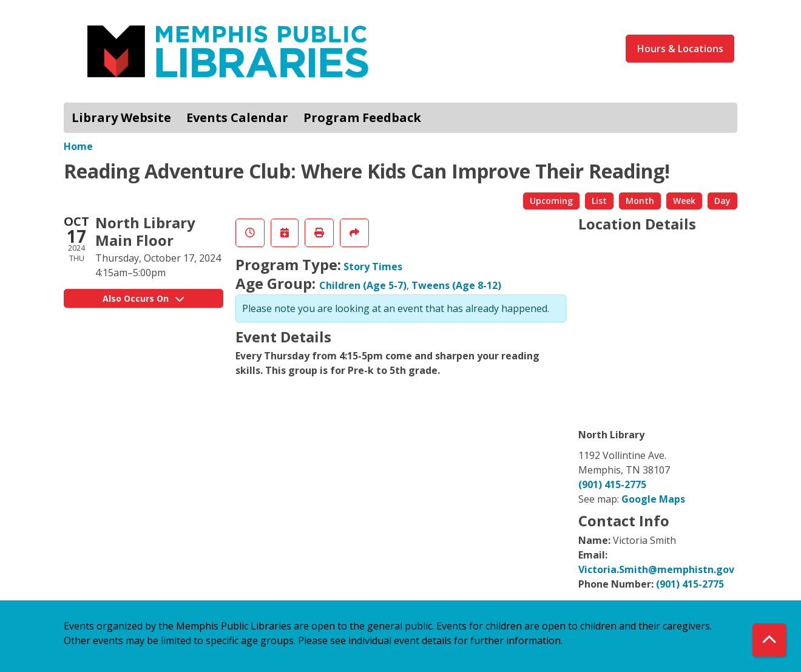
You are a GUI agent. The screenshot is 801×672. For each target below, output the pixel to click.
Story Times (373, 266)
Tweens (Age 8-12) (456, 285)
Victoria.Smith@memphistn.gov (656, 569)
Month (640, 201)
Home (78, 146)
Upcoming (551, 201)
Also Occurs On (143, 298)
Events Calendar (237, 117)
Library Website (121, 117)
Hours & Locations (680, 49)
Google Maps (653, 499)
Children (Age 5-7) (363, 285)
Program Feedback (362, 117)
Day (722, 201)
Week (684, 201)
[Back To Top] (769, 640)
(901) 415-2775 (612, 484)
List (599, 201)
